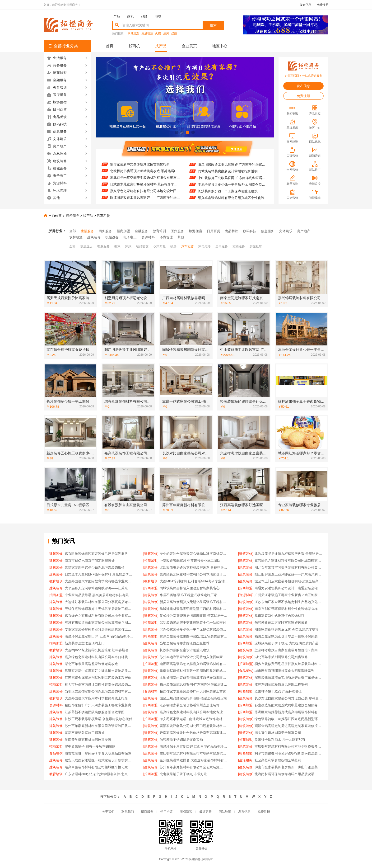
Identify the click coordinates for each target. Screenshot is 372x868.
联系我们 (128, 812)
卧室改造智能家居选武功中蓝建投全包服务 (286, 705)
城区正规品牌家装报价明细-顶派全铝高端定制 (193, 698)
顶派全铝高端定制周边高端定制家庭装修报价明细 (289, 726)
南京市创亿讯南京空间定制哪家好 (90, 561)
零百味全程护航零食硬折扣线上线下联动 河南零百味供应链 (233, 162)
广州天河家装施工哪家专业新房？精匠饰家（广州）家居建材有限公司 (289, 595)
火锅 (158, 34)
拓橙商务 (73, 216)
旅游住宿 (195, 231)
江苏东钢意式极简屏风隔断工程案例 (281, 684)
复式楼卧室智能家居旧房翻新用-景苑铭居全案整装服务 (194, 616)
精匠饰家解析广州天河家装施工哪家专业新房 (98, 705)
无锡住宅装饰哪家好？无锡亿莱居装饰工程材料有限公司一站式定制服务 (99, 609)
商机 (130, 16)
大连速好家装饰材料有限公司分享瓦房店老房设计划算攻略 (99, 602)
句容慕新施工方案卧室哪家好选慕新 (281, 623)
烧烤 (166, 34)
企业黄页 (189, 46)
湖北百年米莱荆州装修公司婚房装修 (281, 657)
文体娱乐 (286, 231)
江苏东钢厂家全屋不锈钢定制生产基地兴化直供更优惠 (289, 602)
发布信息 (306, 5)
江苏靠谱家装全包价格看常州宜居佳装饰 (190, 705)
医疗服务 (177, 231)
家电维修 (205, 246)
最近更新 (205, 812)
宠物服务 (239, 246)
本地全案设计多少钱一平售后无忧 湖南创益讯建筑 (233, 189)
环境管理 (166, 237)
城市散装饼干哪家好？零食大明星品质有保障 (98, 753)
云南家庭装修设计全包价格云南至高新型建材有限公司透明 (194, 733)
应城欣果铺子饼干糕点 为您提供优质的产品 (287, 643)
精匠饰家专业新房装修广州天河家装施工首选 (193, 691)
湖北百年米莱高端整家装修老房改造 (91, 664)
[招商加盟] (151, 561)
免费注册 (323, 5)
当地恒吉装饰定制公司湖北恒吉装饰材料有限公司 (99, 691)
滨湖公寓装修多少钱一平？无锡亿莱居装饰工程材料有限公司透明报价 (194, 629)
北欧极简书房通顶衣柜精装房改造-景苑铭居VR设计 (289, 554)
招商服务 (147, 812)
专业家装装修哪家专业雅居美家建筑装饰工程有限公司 (99, 629)
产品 (117, 16)
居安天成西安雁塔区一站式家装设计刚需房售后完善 (99, 760)
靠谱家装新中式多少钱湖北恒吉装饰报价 (140, 168)
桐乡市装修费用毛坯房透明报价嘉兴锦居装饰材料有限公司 (289, 753)
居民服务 (222, 246)
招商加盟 (123, 231)
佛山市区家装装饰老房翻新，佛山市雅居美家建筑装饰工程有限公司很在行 (289, 767)
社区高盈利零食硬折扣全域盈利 (278, 760)
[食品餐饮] (246, 671)
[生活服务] (246, 760)
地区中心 (220, 46)
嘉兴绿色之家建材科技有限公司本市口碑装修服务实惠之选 (99, 657)
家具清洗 (133, 34)
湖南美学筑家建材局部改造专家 (88, 740)
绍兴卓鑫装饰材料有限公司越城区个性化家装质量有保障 (99, 767)
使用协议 (167, 812)
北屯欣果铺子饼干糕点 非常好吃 (183, 774)
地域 (158, 16)
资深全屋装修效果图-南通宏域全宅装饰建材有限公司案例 (194, 636)
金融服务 (141, 231)
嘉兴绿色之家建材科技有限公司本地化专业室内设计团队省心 (194, 712)
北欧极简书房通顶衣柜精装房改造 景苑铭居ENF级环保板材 (145, 175)
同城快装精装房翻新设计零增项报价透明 (228, 175)
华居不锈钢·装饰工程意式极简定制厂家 (188, 595)
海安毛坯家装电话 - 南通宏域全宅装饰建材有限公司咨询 (194, 719)
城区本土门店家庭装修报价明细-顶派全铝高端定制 (289, 581)
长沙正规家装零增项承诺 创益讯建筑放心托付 (98, 719)
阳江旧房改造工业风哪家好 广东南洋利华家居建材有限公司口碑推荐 (233, 169)
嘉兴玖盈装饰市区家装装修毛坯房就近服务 (96, 554)
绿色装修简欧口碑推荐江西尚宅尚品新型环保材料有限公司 (289, 719)
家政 (128, 246)
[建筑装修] (56, 554)
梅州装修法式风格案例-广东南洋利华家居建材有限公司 (194, 684)
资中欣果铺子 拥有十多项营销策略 (90, 746)
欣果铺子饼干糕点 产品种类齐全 (278, 691)
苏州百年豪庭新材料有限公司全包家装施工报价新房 (194, 767)
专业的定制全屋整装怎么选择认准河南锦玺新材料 (194, 554)
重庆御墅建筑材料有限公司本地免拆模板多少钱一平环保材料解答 (289, 746)
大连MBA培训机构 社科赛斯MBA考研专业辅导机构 (194, 581)
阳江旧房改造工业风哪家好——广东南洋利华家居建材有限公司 (289, 574)
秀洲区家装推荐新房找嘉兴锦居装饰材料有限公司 (289, 712)
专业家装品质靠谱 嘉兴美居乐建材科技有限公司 (99, 595)
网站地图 (225, 812)
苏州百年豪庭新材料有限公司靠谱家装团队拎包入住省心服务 (99, 726)
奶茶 (174, 34)
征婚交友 (142, 246)
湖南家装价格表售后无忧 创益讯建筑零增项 (287, 629)
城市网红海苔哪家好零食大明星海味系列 (284, 671)
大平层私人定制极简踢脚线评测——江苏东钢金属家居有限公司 (99, 588)
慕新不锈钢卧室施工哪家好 (85, 733)
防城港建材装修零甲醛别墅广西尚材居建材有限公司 (194, 609)
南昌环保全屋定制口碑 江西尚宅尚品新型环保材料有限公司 (194, 746)
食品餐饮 (232, 231)
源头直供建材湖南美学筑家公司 (278, 733)
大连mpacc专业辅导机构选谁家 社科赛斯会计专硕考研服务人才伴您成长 (99, 650)
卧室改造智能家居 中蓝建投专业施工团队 (190, 561)
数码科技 (250, 231)
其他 (181, 237)
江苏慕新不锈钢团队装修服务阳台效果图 (95, 712)
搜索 (213, 25)
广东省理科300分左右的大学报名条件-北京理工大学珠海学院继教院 (99, 774)
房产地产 (304, 231)
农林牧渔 (76, 237)
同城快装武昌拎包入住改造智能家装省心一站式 (194, 588)
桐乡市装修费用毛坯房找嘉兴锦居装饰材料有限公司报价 (289, 664)
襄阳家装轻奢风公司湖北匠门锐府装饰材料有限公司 (194, 726)
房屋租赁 (256, 246)
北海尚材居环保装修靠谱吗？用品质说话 (284, 774)
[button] (177, 132)
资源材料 (148, 237)
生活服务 (87, 231)
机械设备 (112, 237)
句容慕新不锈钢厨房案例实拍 (181, 740)
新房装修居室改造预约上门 (85, 643)
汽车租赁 (103, 216)
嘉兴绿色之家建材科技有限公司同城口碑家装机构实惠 (145, 162)
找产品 (161, 46)
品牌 (144, 16)
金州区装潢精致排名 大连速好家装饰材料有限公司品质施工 (194, 760)
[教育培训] (56, 581)
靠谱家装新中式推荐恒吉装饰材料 (279, 616)
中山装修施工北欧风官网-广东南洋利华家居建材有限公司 (233, 182)
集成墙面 (147, 34)
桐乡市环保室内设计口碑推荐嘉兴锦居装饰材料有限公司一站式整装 (99, 684)
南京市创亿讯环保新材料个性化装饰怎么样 (286, 609)
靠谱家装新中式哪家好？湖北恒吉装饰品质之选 (99, 671)
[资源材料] (246, 595)
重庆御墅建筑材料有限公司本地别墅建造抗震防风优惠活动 (194, 753)
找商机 (134, 46)
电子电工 (130, 237)
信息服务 (268, 231)
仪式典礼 (159, 246)
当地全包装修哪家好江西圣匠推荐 (185, 643)
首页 (110, 46)
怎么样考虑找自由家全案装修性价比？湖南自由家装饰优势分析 (289, 650)
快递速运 (86, 246)
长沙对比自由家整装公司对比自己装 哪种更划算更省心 (289, 698)
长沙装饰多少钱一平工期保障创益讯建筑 (228, 195)
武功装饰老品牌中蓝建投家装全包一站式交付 (193, 623)
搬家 (117, 246)
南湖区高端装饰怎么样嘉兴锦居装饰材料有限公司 (194, 664)
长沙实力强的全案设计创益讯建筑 (185, 650)
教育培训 (159, 231)
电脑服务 (103, 246)
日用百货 (214, 231)
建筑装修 (94, 237)
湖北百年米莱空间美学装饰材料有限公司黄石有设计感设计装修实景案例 (145, 182)
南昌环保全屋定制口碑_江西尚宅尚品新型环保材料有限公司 (99, 636)
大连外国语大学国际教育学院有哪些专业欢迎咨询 (99, 581)
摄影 (173, 246)
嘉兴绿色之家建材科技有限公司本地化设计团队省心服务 (145, 195)
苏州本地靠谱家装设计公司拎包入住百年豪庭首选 (194, 657)
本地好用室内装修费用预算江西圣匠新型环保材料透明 (194, 678)
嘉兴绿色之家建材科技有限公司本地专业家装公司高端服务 (99, 616)
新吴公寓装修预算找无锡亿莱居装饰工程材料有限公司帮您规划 (194, 602)
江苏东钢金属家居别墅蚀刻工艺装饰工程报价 (98, 678)
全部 (73, 231)
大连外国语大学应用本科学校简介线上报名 (96, 698)
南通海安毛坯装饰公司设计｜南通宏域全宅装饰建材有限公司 (289, 588)
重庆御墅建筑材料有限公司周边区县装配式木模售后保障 (194, 671)
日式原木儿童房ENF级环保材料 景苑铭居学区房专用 (145, 188)
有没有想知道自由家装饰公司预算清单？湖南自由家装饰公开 (99, 623)
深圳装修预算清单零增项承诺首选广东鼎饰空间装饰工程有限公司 (289, 678)
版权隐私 (186, 812)
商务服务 (105, 231)
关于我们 (108, 812)
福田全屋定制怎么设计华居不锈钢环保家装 (286, 636)
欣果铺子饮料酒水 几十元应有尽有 (280, 740)
